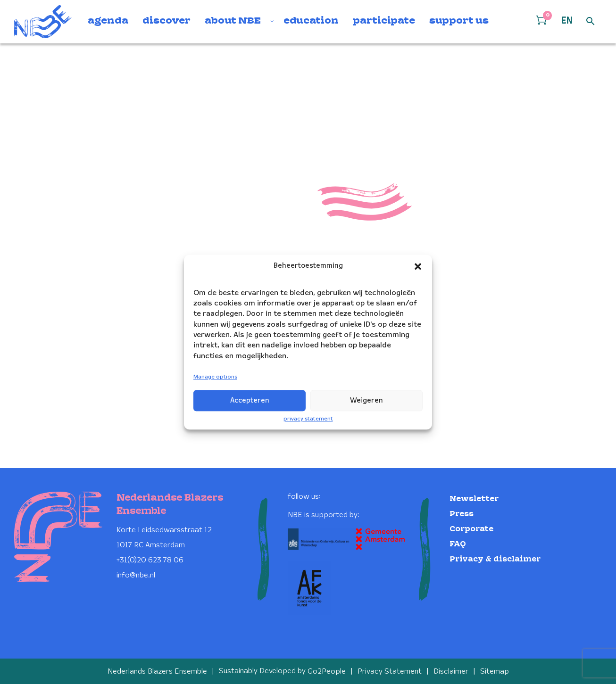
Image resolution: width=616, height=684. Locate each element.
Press (462, 514)
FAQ (458, 544)
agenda (108, 21)
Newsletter (474, 499)
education (311, 21)
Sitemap (495, 671)
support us (459, 21)
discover (166, 21)
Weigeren (366, 401)
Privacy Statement (390, 671)
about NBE (233, 21)
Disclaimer (451, 671)
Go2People (327, 671)
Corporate (471, 529)
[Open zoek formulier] (591, 22)
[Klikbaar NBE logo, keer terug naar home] (43, 22)
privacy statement (308, 419)
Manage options (215, 377)
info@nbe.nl (136, 575)
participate (384, 21)
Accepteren (250, 401)
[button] (418, 266)
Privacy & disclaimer (495, 559)
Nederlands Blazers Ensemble (157, 671)
